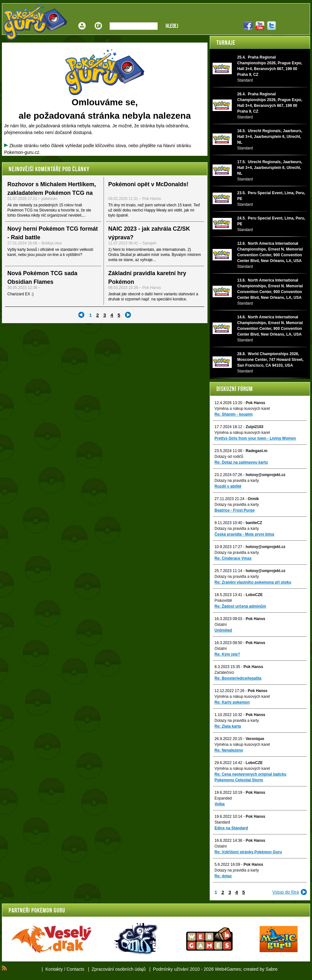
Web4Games (228, 969)
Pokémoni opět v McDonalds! (148, 184)
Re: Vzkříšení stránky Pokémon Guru (248, 852)
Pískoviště (223, 601)
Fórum (98, 21)
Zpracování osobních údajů (119, 969)
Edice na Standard (231, 828)
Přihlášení (82, 21)
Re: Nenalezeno (229, 750)
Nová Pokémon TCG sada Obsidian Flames (42, 278)
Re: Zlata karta (228, 726)
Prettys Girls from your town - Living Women (255, 438)
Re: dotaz (223, 876)
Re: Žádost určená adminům (240, 606)
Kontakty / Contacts (65, 969)
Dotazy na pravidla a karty (237, 481)
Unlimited (223, 630)
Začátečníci (224, 673)
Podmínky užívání (171, 969)
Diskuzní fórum (235, 389)
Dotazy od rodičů (229, 457)
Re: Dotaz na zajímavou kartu (241, 462)
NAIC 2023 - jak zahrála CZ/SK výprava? (149, 233)
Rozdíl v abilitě (228, 486)
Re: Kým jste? (227, 654)
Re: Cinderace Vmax (233, 558)
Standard (222, 822)
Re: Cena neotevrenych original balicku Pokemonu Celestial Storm (250, 777)
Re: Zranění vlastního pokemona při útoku (253, 582)
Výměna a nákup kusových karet (242, 409)
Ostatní (221, 625)
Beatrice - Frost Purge (234, 510)
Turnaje (226, 43)
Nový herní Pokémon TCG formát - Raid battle (53, 233)
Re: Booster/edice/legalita (238, 678)
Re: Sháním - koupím (234, 414)
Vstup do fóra (286, 892)
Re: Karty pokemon (232, 702)
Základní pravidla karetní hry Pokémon (147, 278)
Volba (220, 804)
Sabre (272, 969)
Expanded (223, 798)
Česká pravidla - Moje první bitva (244, 534)
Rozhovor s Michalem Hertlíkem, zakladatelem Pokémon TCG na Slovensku (52, 193)
